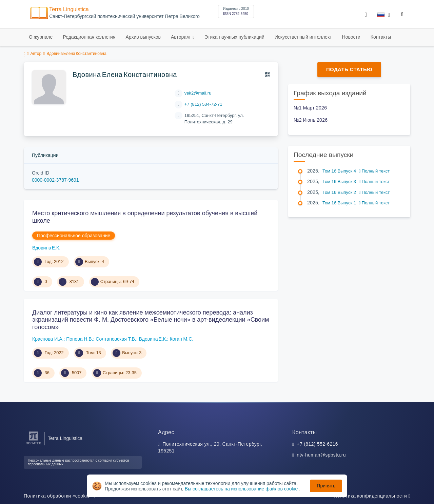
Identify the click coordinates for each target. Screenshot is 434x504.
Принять (326, 486)
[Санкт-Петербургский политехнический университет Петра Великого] (33, 445)
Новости (351, 37)
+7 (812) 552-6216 (317, 444)
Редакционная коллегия (89, 37)
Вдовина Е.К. (46, 248)
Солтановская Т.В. (116, 339)
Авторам (181, 37)
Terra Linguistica (69, 9)
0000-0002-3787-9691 (55, 180)
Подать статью (349, 69)
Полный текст (374, 171)
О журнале (41, 37)
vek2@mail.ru (198, 93)
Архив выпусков (143, 37)
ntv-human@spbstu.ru (321, 455)
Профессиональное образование (74, 236)
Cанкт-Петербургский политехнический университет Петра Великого (124, 16)
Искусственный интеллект (303, 37)
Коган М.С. (181, 339)
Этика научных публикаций (234, 37)
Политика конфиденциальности (372, 496)
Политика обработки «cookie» (60, 496)
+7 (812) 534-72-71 (203, 104)
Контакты (381, 37)
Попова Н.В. (80, 339)
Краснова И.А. (48, 339)
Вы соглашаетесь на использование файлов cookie (242, 489)
